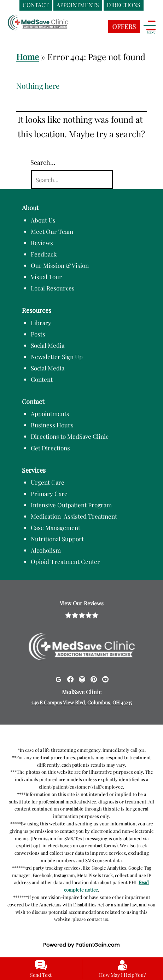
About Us (43, 220)
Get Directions (50, 448)
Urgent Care (48, 482)
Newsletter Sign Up (57, 357)
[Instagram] (82, 679)
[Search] (72, 180)
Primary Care (49, 494)
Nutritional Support (57, 539)
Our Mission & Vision (60, 265)
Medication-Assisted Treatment (74, 516)
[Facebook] (70, 679)
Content (42, 379)
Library (41, 323)
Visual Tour (46, 277)
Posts (38, 334)
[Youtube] (105, 679)
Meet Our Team (52, 231)
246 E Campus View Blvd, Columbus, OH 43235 (82, 702)
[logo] (51, 29)
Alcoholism (46, 550)
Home (28, 57)
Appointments (50, 414)
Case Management (56, 528)
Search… (43, 162)
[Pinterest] (94, 679)
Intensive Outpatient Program (71, 505)
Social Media (48, 345)
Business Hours (52, 425)
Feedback (44, 254)
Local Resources (53, 288)
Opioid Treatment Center (65, 561)
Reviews (42, 243)
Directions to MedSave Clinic (70, 436)
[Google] (58, 679)
